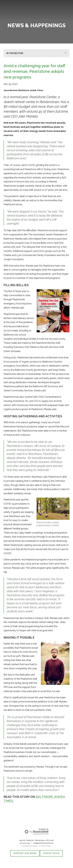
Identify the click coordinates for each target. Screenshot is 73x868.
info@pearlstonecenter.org (43, 843)
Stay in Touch (51, 853)
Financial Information (30, 846)
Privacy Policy (46, 846)
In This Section (15, 53)
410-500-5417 (25, 843)
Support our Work (25, 853)
